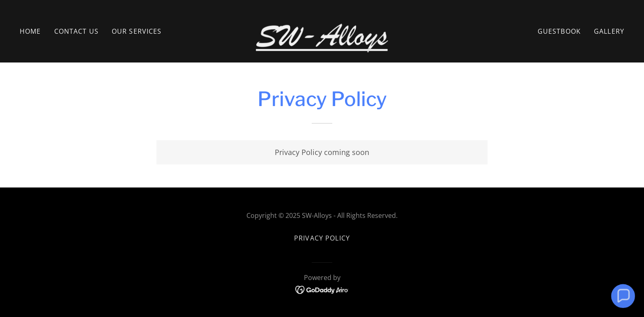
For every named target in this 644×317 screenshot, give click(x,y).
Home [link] (30, 31)
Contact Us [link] (76, 31)
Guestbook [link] (559, 31)
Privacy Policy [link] (322, 238)
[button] (623, 296)
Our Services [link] (137, 31)
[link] (322, 30)
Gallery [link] (609, 31)
